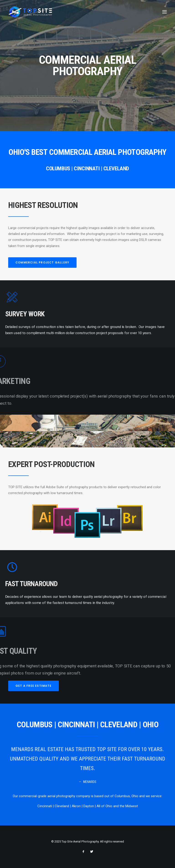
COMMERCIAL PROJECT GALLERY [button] (42, 262)
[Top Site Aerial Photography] (30, 12)
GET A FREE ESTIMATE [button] (33, 686)
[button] (165, 12)
